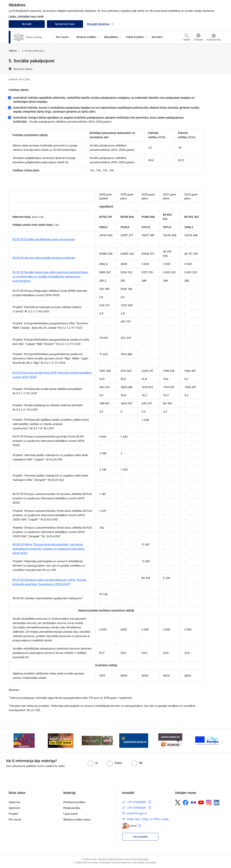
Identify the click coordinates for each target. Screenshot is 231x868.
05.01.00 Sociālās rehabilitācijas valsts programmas (44, 239)
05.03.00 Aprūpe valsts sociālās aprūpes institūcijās (44, 258)
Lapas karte (70, 814)
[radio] (93, 763)
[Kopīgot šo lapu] (213, 68)
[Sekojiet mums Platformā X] (178, 803)
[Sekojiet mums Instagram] (209, 802)
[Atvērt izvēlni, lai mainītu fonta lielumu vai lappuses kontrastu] (214, 38)
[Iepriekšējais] (17, 741)
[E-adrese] (129, 826)
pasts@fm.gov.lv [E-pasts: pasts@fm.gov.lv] (137, 813)
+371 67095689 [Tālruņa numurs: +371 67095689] (136, 802)
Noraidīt (27, 24)
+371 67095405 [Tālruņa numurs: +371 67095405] (136, 808)
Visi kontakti (140, 837)
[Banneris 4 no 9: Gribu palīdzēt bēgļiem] (134, 740)
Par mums (15, 819)
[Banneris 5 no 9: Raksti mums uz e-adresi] (170, 740)
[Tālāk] (214, 741)
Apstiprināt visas (65, 24)
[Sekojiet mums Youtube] (201, 802)
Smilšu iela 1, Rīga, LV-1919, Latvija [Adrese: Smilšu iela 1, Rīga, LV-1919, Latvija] (148, 819)
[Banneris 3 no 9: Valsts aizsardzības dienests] (97, 740)
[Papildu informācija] (150, 802)
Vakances (14, 802)
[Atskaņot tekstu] (23, 69)
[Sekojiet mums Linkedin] (217, 803)
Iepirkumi (14, 808)
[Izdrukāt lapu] (213, 59)
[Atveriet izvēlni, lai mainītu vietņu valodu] (198, 38)
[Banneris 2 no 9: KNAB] (61, 740)
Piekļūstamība (72, 808)
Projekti (13, 814)
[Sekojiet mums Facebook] (186, 803)
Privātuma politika (74, 802)
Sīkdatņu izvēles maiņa (77, 819)
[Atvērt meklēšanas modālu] (187, 38)
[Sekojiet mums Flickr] (193, 802)
